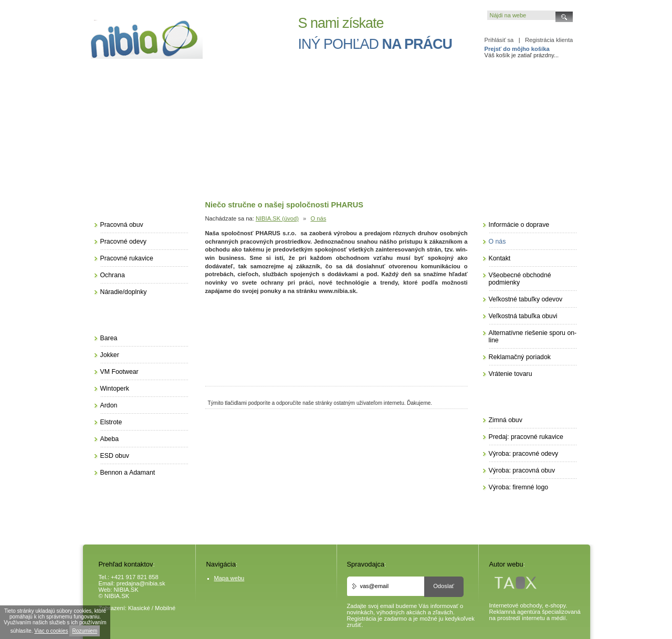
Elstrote (111, 422)
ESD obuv (115, 456)
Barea (109, 338)
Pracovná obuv (122, 225)
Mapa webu (229, 578)
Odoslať (444, 586)
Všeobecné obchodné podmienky (520, 279)
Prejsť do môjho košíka (517, 49)
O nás (318, 218)
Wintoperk (115, 389)
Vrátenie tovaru (511, 374)
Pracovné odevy (123, 242)
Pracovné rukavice (127, 258)
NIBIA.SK (126, 590)
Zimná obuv (506, 420)
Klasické (139, 608)
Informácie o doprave (519, 225)
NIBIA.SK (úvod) (277, 218)
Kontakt (500, 258)
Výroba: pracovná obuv (522, 470)
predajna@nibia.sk (141, 583)
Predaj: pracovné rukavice (526, 437)
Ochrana (113, 275)
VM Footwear (119, 372)
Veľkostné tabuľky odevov (526, 299)
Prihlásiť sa (499, 40)
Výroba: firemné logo (519, 487)
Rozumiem (85, 631)
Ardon (109, 405)
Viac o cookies (51, 631)
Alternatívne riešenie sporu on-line (533, 337)
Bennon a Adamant (128, 473)
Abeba (110, 439)
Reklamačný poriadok (520, 357)
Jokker (110, 355)
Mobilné (165, 608)
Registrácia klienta (549, 40)
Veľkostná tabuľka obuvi (523, 316)
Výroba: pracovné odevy (524, 454)
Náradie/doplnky (124, 292)
